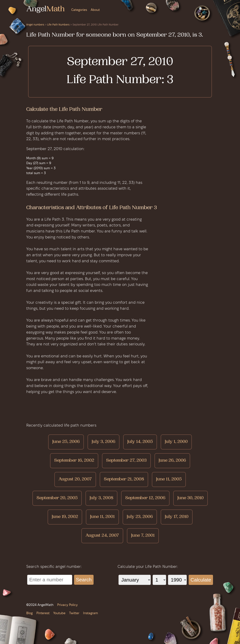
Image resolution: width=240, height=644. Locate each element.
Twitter (74, 613)
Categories (79, 10)
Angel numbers (35, 25)
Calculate (201, 580)
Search (84, 580)
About (95, 10)
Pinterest (43, 613)
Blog (29, 613)
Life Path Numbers (58, 25)
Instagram (90, 613)
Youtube (59, 613)
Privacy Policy (67, 605)
